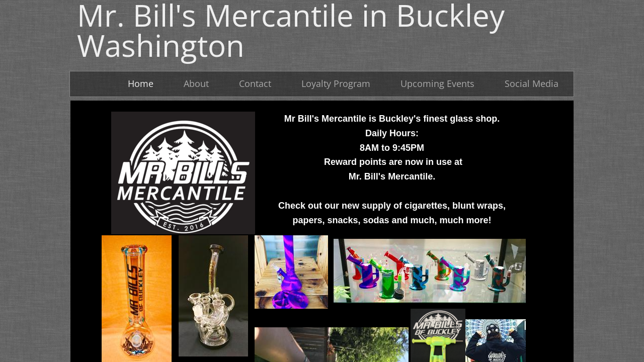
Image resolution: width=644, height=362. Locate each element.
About (196, 83)
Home (141, 83)
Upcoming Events (437, 83)
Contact (255, 83)
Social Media (532, 83)
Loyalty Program (336, 83)
